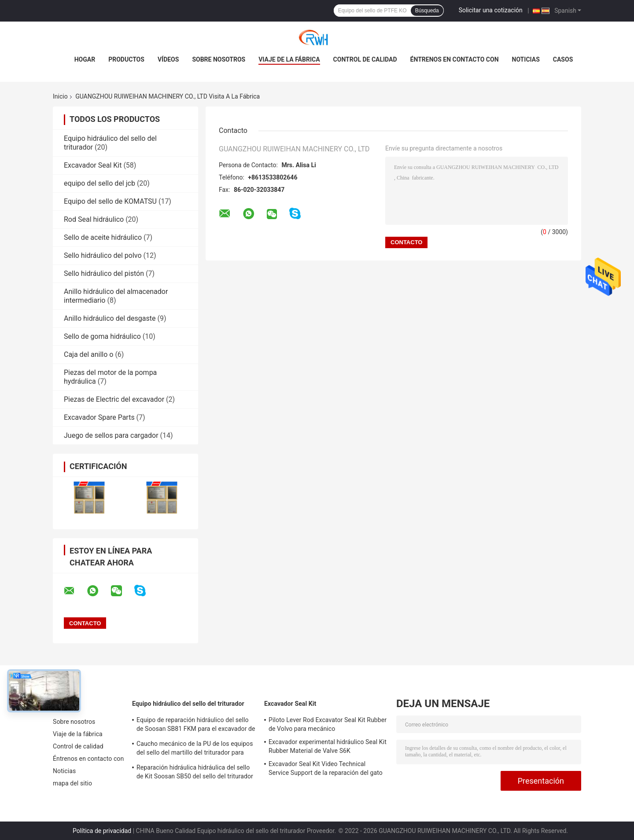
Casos (563, 59)
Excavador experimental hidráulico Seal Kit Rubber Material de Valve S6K (328, 746)
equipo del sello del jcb (100, 183)
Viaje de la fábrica (289, 59)
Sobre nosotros (219, 59)
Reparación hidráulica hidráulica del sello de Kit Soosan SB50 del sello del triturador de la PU (195, 773)
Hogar (85, 59)
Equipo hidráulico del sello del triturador (188, 704)
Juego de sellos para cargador (111, 435)
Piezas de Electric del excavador (114, 399)
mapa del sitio (72, 783)
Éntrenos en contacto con (455, 59)
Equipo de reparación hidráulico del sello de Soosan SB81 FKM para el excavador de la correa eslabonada (196, 726)
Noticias (526, 59)
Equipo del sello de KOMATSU (110, 201)
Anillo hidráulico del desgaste (110, 318)
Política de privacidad (102, 831)
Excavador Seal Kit (93, 165)
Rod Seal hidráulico (94, 219)
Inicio (60, 96)
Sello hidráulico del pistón (104, 273)
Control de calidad (365, 59)
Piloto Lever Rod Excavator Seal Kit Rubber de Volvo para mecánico (328, 724)
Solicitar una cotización (491, 10)
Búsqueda (427, 11)
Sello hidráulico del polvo (103, 255)
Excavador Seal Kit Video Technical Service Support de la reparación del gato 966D (326, 770)
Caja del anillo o (88, 354)
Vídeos (168, 59)
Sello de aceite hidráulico (103, 237)
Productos (126, 59)
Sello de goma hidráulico (102, 336)
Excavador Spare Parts (99, 417)
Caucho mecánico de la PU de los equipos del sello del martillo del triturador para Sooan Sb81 (195, 749)
